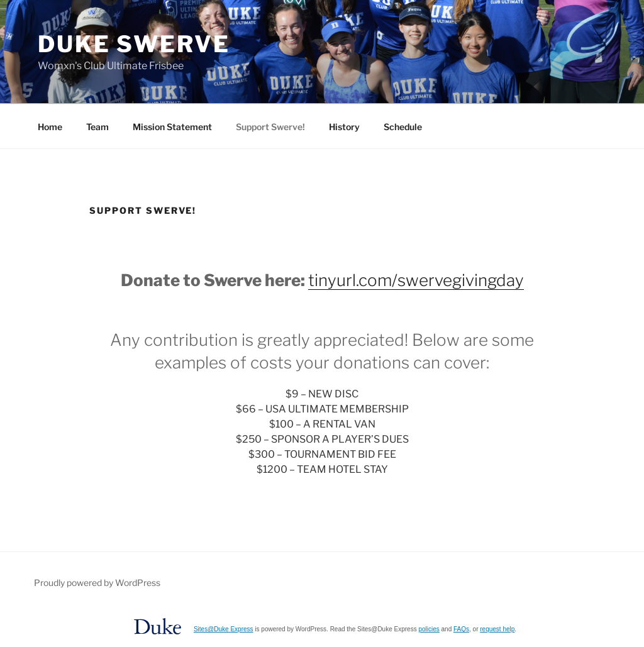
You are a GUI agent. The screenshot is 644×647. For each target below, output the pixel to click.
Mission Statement (172, 127)
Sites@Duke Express (224, 629)
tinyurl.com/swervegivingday (416, 280)
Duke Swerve (134, 44)
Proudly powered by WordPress (97, 583)
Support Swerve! (270, 127)
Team (97, 127)
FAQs (461, 629)
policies (429, 629)
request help (497, 629)
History (344, 127)
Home (50, 127)
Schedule (403, 127)
